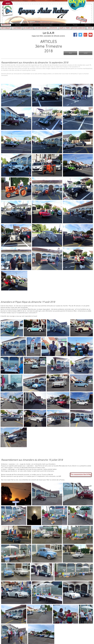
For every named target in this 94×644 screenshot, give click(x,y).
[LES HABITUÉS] (28, 28)
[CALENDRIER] (17, 28)
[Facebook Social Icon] (75, 35)
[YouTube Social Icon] (90, 35)
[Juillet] (86, 53)
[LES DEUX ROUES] (41, 28)
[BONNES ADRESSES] (79, 28)
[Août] (70, 53)
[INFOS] (90, 28)
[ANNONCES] (53, 28)
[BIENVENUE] (6, 25)
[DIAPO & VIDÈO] (65, 28)
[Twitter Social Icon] (80, 35)
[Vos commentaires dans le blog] (81, 475)
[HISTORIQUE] (6, 28)
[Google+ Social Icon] (85, 35)
